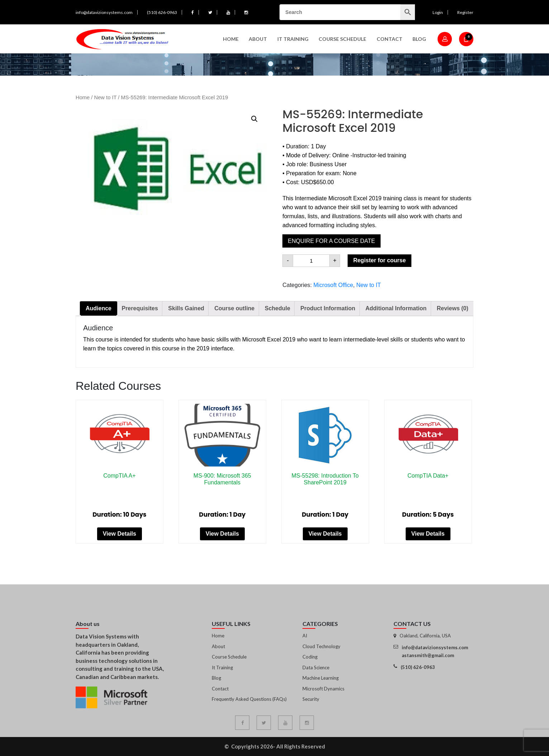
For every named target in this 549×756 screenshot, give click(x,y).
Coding (310, 657)
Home (231, 39)
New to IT (106, 97)
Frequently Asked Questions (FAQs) (249, 699)
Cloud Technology (321, 646)
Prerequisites (140, 308)
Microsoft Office (333, 285)
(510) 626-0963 (162, 12)
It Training (222, 668)
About (258, 39)
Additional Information (396, 308)
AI (305, 636)
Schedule (278, 308)
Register (465, 12)
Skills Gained (186, 308)
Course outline (234, 308)
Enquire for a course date (331, 241)
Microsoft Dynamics (323, 689)
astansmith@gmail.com (428, 655)
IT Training (293, 39)
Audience (99, 308)
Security (311, 699)
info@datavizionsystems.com (104, 12)
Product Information (328, 308)
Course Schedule (342, 39)
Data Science (316, 668)
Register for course (380, 260)
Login (438, 12)
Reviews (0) (453, 308)
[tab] (99, 308)
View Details (120, 534)
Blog (419, 39)
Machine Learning (321, 678)
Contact (390, 39)
